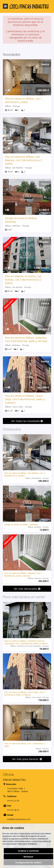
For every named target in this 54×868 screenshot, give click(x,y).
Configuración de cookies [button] (28, 862)
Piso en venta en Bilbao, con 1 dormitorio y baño (24, 100)
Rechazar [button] (28, 857)
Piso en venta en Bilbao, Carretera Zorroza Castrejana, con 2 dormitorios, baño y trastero (26, 642)
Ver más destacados (27, 589)
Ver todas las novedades (27, 421)
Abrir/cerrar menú (5, 6)
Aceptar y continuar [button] (29, 851)
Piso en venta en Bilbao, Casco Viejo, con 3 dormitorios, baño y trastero (25, 399)
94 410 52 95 (13, 801)
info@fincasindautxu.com (19, 819)
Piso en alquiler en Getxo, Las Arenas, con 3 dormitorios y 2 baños (23, 280)
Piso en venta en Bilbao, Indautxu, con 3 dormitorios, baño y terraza (26, 339)
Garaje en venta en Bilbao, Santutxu (21, 524)
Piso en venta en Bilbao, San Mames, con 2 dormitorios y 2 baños (23, 160)
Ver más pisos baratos (27, 759)
